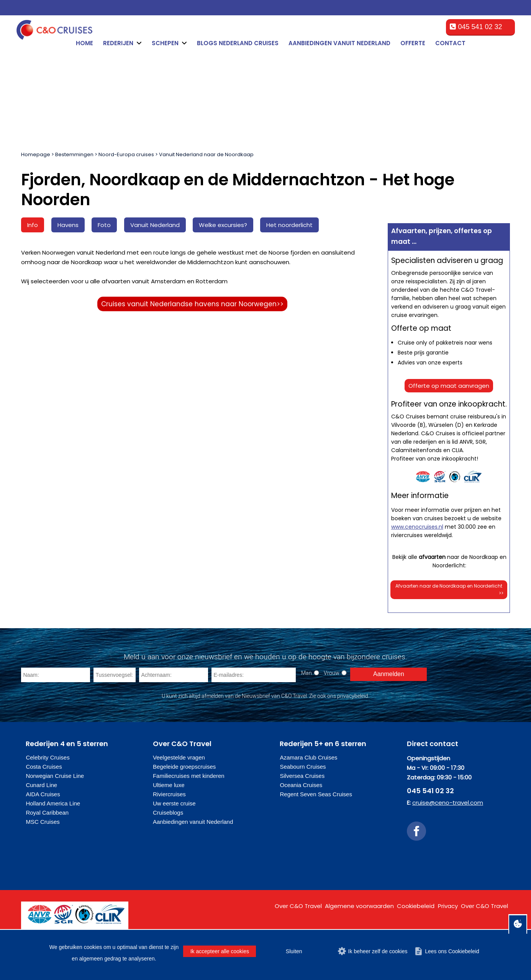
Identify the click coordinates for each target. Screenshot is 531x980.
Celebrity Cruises (48, 757)
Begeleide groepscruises (184, 767)
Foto (104, 225)
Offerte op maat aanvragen (449, 386)
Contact (450, 43)
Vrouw (332, 673)
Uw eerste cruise (174, 803)
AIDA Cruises (43, 794)
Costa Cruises (44, 767)
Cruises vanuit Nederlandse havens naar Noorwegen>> (192, 304)
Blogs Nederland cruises (238, 43)
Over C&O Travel (298, 906)
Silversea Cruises (302, 776)
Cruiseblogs (168, 813)
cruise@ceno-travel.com (448, 803)
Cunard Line (41, 785)
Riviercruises (169, 794)
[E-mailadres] (254, 675)
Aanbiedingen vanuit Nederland (339, 43)
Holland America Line (53, 803)
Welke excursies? (223, 225)
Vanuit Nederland (155, 225)
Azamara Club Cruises (308, 757)
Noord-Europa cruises (126, 154)
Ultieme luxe (169, 785)
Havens (68, 225)
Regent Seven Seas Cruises (316, 794)
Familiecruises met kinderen (189, 776)
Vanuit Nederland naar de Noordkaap (206, 154)
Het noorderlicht (289, 225)
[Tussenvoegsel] (115, 675)
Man (306, 673)
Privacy (448, 906)
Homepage (36, 154)
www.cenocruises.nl (417, 527)
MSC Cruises (43, 822)
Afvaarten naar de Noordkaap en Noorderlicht (449, 590)
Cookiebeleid (416, 906)
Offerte (413, 43)
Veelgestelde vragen (179, 757)
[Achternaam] (174, 675)
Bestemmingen (74, 154)
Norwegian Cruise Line (55, 776)
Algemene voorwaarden (359, 906)
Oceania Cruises (301, 785)
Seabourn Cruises (303, 767)
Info (33, 225)
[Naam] (56, 675)
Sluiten (294, 951)
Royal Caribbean (47, 813)
